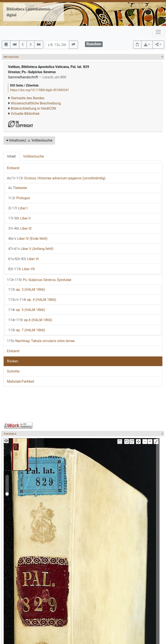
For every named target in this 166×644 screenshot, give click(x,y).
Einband (13, 168)
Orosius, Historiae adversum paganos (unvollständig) (56, 178)
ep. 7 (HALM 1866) (27, 330)
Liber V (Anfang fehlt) (31, 249)
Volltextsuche (34, 156)
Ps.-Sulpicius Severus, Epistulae (39, 280)
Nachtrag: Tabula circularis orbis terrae (41, 341)
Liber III (20, 228)
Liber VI (23, 259)
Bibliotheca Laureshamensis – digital (30, 12)
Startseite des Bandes (28, 98)
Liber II (19, 218)
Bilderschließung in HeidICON (33, 108)
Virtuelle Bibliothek (25, 114)
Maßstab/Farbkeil (21, 381)
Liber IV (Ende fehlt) (28, 239)
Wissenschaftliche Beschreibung (36, 103)
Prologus (19, 198)
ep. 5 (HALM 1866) (27, 310)
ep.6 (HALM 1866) (30, 320)
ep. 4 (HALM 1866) (32, 300)
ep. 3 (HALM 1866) (27, 290)
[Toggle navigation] (158, 32)
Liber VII (21, 269)
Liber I (18, 208)
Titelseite (18, 188)
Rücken (13, 361)
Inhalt (11, 156)
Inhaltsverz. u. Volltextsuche (29, 140)
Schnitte (13, 371)
